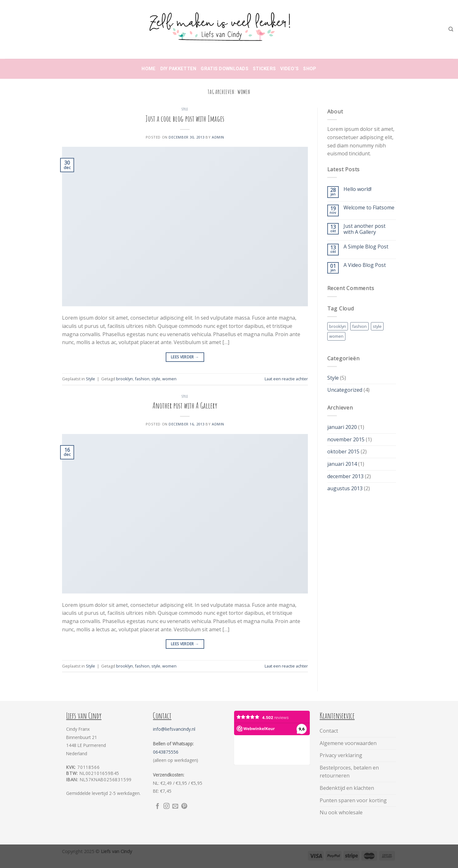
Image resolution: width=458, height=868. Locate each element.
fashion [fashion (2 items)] (359, 326)
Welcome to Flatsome (369, 208)
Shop (310, 69)
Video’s (289, 69)
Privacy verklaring (341, 755)
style (156, 379)
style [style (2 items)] (377, 326)
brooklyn (125, 379)
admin (218, 137)
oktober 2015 (343, 451)
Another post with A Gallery (185, 405)
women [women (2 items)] (336, 336)
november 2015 (346, 439)
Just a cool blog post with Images (185, 119)
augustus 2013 (345, 488)
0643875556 (166, 752)
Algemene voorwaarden (348, 743)
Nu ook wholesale (341, 812)
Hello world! (357, 189)
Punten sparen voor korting (353, 800)
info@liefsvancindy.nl (174, 729)
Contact (329, 731)
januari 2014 (342, 464)
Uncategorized (345, 390)
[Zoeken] (451, 29)
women (169, 379)
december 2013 (345, 476)
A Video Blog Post (365, 265)
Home (149, 69)
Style (185, 109)
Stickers (264, 69)
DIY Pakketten (178, 69)
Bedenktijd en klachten (347, 788)
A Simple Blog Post (366, 247)
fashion (142, 379)
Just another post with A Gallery (364, 229)
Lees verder (185, 357)
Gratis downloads (225, 69)
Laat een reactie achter (286, 379)
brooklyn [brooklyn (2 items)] (338, 326)
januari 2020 (342, 427)
